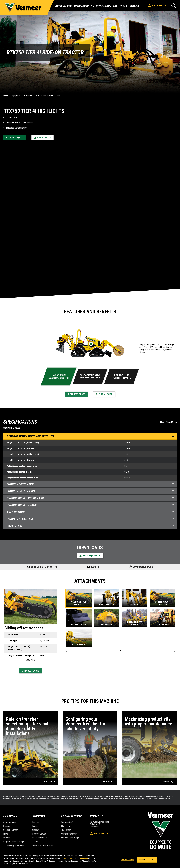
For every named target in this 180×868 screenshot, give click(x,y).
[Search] (174, 6)
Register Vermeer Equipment (15, 842)
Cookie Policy (83, 858)
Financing (36, 826)
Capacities (90, 526)
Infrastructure (107, 6)
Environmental (84, 6)
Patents (7, 838)
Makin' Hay (66, 826)
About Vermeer (10, 822)
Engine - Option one (90, 484)
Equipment (16, 96)
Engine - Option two (90, 491)
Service (134, 6)
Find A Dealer (157, 6)
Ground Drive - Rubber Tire (90, 498)
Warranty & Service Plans (43, 845)
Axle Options (90, 512)
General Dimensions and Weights (90, 436)
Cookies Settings (127, 860)
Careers (7, 826)
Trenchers (28, 96)
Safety (35, 842)
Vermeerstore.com (69, 834)
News (6, 834)
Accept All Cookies (147, 860)
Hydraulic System (90, 519)
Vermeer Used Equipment (72, 838)
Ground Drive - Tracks (90, 505)
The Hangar (66, 830)
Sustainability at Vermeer (14, 845)
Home (6, 96)
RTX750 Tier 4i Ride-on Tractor (49, 96)
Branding (36, 822)
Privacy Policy (68, 858)
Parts (123, 6)
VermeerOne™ (67, 822)
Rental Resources (40, 838)
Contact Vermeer (11, 830)
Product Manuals (39, 834)
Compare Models (12, 428)
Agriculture (63, 6)
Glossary (36, 830)
